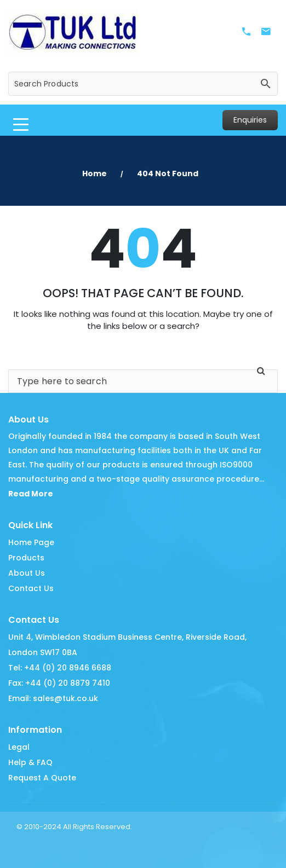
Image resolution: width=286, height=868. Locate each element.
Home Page (31, 542)
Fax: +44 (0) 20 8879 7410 (59, 683)
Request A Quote (42, 778)
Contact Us (31, 588)
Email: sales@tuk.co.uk (53, 698)
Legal (19, 747)
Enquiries (250, 120)
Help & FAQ (30, 762)
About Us (27, 573)
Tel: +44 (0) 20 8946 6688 (60, 668)
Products (26, 558)
